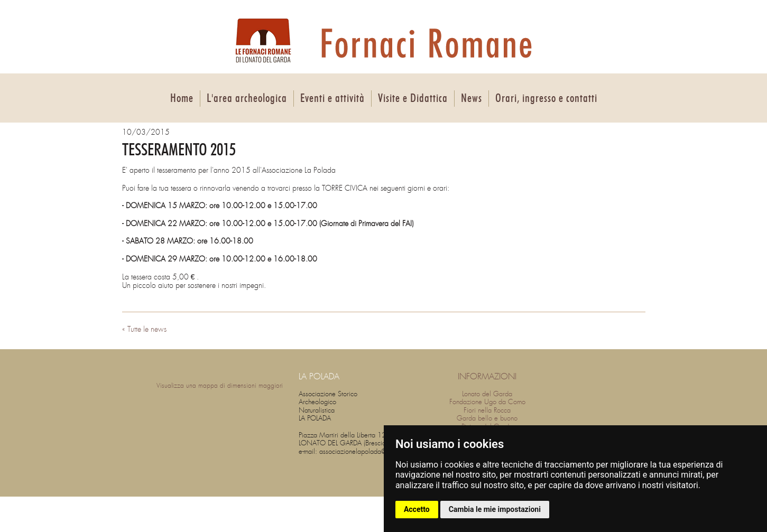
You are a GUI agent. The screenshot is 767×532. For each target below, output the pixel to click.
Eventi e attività (332, 98)
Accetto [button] (417, 509)
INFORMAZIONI (487, 376)
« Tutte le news (144, 329)
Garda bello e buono (487, 418)
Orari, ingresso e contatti (546, 98)
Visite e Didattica (413, 98)
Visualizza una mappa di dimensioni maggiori (220, 386)
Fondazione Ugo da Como (487, 402)
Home (182, 98)
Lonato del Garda (487, 394)
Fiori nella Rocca (487, 410)
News (472, 98)
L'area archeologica (247, 98)
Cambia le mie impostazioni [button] (495, 509)
